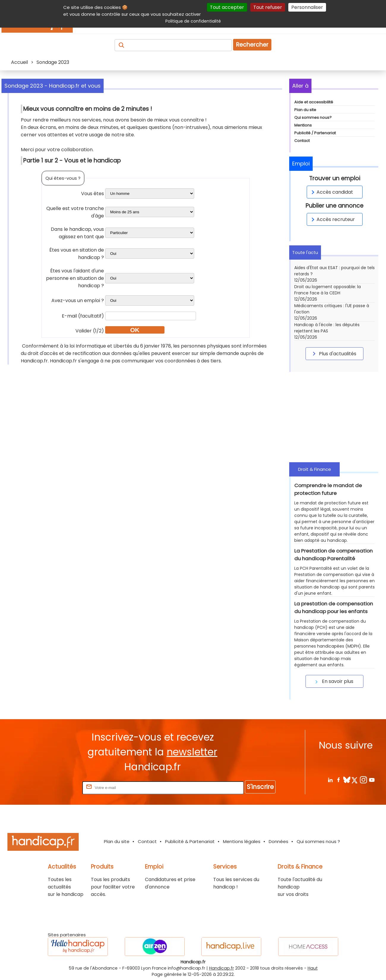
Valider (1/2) (90, 331)
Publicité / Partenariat (315, 133)
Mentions (303, 125)
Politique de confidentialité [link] (193, 21)
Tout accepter (227, 7)
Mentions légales (242, 841)
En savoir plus (333, 681)
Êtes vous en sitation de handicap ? (77, 254)
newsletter (192, 752)
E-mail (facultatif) (83, 316)
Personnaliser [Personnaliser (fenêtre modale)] (307, 7)
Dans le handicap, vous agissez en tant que (77, 233)
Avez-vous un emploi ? (78, 300)
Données (279, 841)
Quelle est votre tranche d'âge (75, 212)
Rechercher (252, 45)
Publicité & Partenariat (190, 841)
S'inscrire (260, 787)
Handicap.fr (222, 968)
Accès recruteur (332, 219)
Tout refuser (268, 7)
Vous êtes (92, 194)
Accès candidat (331, 192)
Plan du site (305, 110)
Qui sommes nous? (313, 117)
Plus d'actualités (333, 354)
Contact (302, 141)
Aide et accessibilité (314, 102)
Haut (313, 968)
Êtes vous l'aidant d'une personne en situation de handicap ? (75, 278)
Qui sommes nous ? (318, 841)
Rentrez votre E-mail (57, 787)
